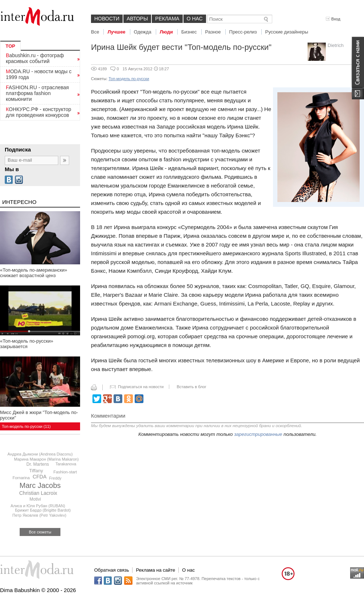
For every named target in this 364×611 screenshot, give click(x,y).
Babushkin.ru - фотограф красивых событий (35, 58)
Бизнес (189, 32)
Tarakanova (66, 464)
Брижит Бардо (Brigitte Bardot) (43, 510)
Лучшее (116, 32)
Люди (166, 32)
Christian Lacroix (38, 493)
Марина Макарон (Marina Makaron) (46, 459)
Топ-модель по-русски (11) (26, 426)
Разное (213, 32)
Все (95, 32)
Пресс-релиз (243, 32)
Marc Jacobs (40, 485)
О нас (195, 19)
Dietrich (336, 45)
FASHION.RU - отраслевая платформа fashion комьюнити (37, 93)
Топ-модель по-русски (129, 79)
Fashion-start (65, 472)
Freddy (55, 478)
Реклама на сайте (155, 570)
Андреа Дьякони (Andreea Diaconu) (40, 454)
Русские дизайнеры (287, 32)
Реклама (167, 19)
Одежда (143, 32)
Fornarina (21, 478)
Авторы (137, 19)
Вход (333, 19)
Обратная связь (112, 570)
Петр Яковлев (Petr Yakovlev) (39, 515)
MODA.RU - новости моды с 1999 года (39, 74)
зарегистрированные (258, 434)
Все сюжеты (40, 532)
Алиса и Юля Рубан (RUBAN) (38, 506)
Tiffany (36, 471)
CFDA (40, 477)
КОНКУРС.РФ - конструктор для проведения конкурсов (39, 112)
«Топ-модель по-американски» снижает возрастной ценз (34, 273)
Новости (107, 19)
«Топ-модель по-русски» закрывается (27, 344)
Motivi (35, 499)
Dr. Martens (38, 464)
